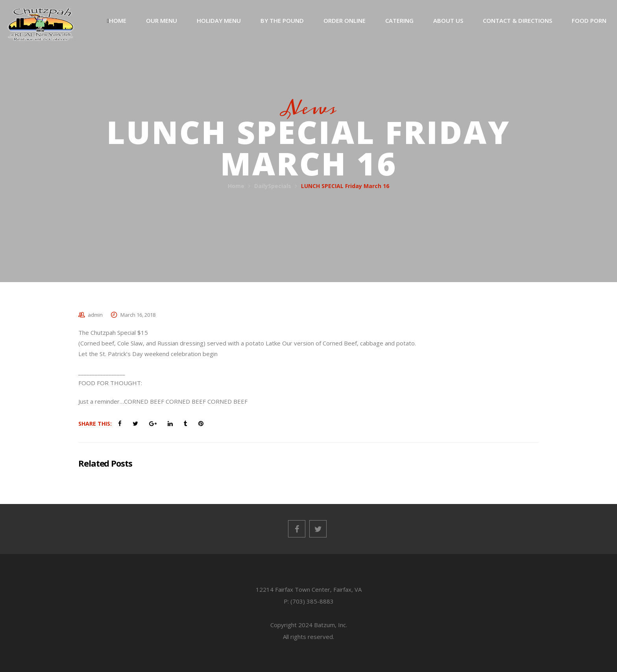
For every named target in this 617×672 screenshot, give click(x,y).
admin (95, 315)
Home (236, 186)
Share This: (95, 424)
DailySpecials (273, 186)
